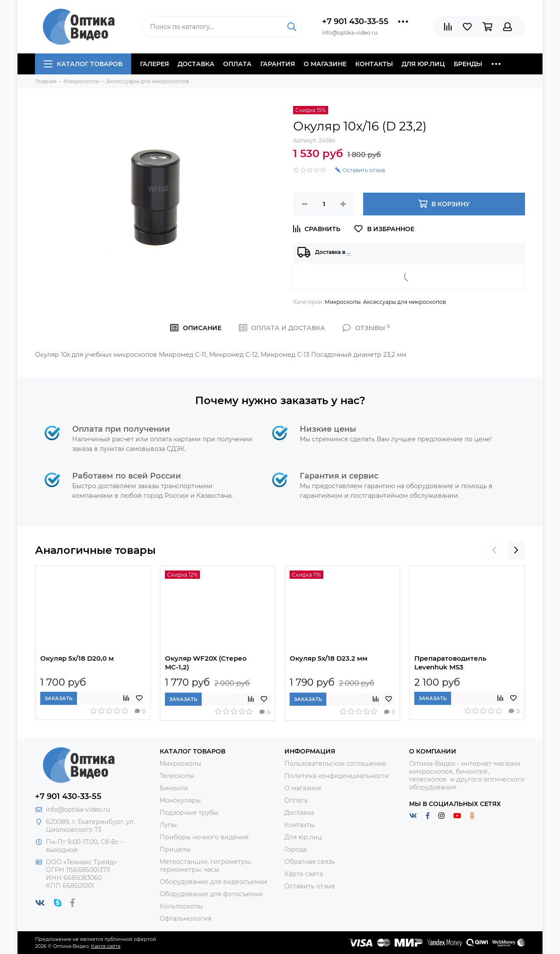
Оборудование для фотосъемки (211, 894)
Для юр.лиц (423, 64)
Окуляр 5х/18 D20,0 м (77, 658)
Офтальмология (185, 919)
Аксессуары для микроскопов (404, 302)
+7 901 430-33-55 (355, 21)
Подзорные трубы (189, 813)
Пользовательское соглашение (335, 764)
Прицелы (175, 849)
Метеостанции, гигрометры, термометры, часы (206, 866)
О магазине (325, 64)
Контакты (374, 64)
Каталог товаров (83, 64)
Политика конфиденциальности (337, 776)
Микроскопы (343, 302)
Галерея (154, 64)
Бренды (468, 64)
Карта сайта (304, 874)
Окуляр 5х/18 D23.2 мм (329, 658)
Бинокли (174, 788)
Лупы (168, 825)
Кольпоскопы (181, 906)
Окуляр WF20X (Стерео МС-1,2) (206, 663)
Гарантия (278, 64)
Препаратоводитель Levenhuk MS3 (450, 663)
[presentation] (494, 550)
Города (296, 849)
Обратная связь (310, 862)
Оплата (237, 64)
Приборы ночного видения (204, 837)
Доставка (196, 64)
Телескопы (177, 776)
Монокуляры (180, 800)
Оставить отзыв (310, 886)
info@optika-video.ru (78, 810)
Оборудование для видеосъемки (213, 882)
